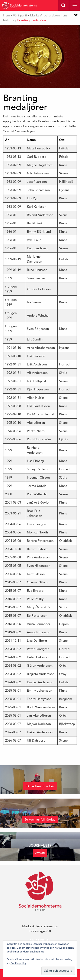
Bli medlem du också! (40, 786)
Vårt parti (20, 15)
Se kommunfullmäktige (40, 819)
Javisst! (40, 853)
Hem (7, 15)
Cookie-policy (18, 963)
